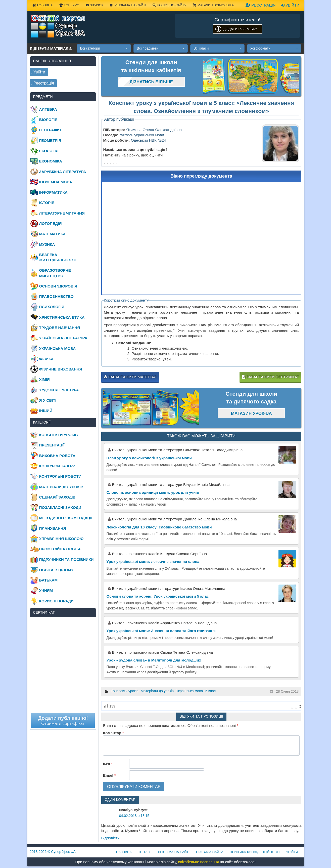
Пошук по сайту (169, 5)
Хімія (44, 379)
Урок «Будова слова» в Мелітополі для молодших (154, 660)
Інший (46, 411)
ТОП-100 (145, 852)
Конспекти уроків (125, 691)
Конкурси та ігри (57, 466)
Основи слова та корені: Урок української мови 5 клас (158, 596)
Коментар (113, 733)
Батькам (49, 580)
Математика (53, 234)
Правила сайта (210, 852)
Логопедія (51, 223)
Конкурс (69, 5)
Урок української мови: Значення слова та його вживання (161, 631)
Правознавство (56, 296)
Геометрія (50, 140)
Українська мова (190, 691)
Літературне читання (62, 213)
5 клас (210, 691)
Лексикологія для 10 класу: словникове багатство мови (159, 527)
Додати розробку (240, 29)
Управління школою (61, 539)
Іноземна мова (56, 182)
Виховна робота (57, 456)
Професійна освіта (60, 549)
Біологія (48, 120)
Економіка (51, 161)
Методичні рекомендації (66, 518)
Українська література (63, 338)
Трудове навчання (60, 328)
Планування (53, 528)
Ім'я (108, 764)
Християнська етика (62, 317)
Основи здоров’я (58, 286)
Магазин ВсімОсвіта (213, 5)
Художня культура (59, 390)
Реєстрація (261, 5)
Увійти (290, 5)
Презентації (52, 445)
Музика (47, 244)
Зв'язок (94, 5)
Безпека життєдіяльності (58, 257)
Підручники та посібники (66, 560)
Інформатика (53, 192)
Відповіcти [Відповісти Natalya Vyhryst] (111, 838)
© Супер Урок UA (53, 852)
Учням (46, 590)
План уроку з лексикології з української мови (149, 458)
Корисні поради (56, 601)
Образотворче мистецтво (55, 273)
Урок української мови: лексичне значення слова (153, 562)
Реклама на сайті (128, 5)
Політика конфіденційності (255, 852)
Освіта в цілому (56, 570)
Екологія (49, 151)
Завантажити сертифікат (270, 377)
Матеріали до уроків (157, 691)
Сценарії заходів (57, 497)
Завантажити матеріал (130, 377)
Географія (50, 130)
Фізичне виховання (61, 369)
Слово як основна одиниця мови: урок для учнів (153, 492)
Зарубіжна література (63, 172)
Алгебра (48, 109)
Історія (47, 203)
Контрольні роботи (60, 476)
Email (109, 775)
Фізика (46, 359)
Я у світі (48, 400)
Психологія (52, 307)
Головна (42, 5)
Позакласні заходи (60, 507)
